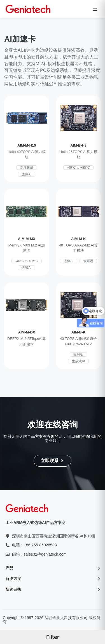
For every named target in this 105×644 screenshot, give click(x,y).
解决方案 (53, 579)
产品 (53, 568)
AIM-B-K (78, 332)
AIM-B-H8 (78, 145)
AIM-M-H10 (27, 145)
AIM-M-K (78, 239)
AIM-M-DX (27, 332)
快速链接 (53, 589)
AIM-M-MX (27, 239)
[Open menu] (95, 9)
